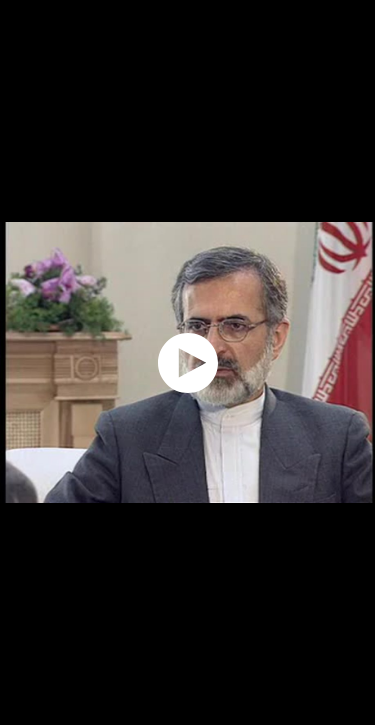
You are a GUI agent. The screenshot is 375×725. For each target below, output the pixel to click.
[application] (187, 362)
